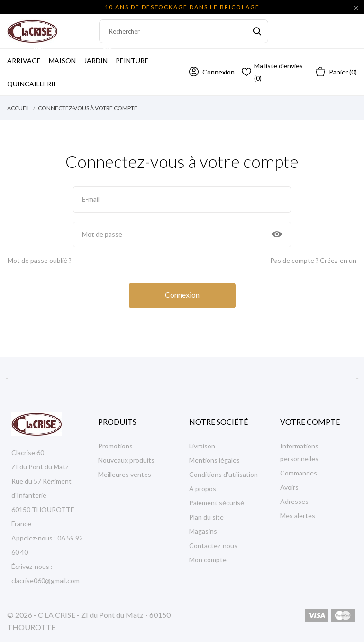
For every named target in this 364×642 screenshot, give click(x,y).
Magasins (203, 531)
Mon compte (208, 560)
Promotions (115, 446)
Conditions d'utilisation (223, 474)
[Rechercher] (184, 31)
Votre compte (310, 422)
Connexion (182, 294)
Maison (62, 60)
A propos (203, 488)
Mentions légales (214, 460)
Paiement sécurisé (217, 503)
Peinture (132, 60)
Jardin (99, 57)
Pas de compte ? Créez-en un (313, 260)
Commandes (299, 473)
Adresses (294, 501)
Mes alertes (298, 516)
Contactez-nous (213, 545)
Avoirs (289, 487)
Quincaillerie (32, 84)
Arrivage (27, 57)
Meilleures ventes (125, 474)
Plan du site (206, 517)
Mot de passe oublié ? (40, 260)
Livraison (202, 446)
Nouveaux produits (126, 460)
